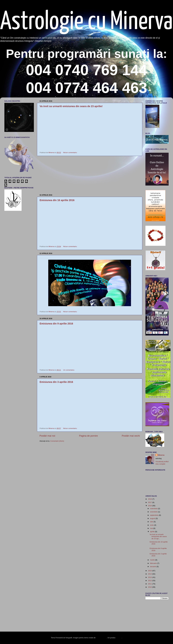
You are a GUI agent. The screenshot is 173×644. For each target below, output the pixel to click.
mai (152, 528)
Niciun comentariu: (70, 153)
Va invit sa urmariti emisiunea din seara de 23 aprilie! (71, 106)
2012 (150, 581)
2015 (150, 571)
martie (153, 560)
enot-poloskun (101, 638)
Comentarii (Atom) (57, 441)
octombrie (154, 512)
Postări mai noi (47, 436)
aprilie (153, 532)
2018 (150, 499)
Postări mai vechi (131, 436)
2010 (150, 587)
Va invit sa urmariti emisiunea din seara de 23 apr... (158, 536)
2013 (150, 577)
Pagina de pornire (88, 436)
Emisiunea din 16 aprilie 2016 (57, 200)
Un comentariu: (69, 370)
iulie (152, 522)
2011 (150, 584)
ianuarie (153, 567)
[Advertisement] (90, 175)
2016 (150, 506)
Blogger (119, 638)
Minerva (161, 455)
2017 (150, 502)
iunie (152, 525)
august (153, 518)
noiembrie (154, 509)
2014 (150, 574)
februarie (154, 563)
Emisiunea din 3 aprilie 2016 (56, 382)
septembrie (155, 515)
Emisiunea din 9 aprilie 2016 (56, 324)
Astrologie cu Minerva (86, 22)
